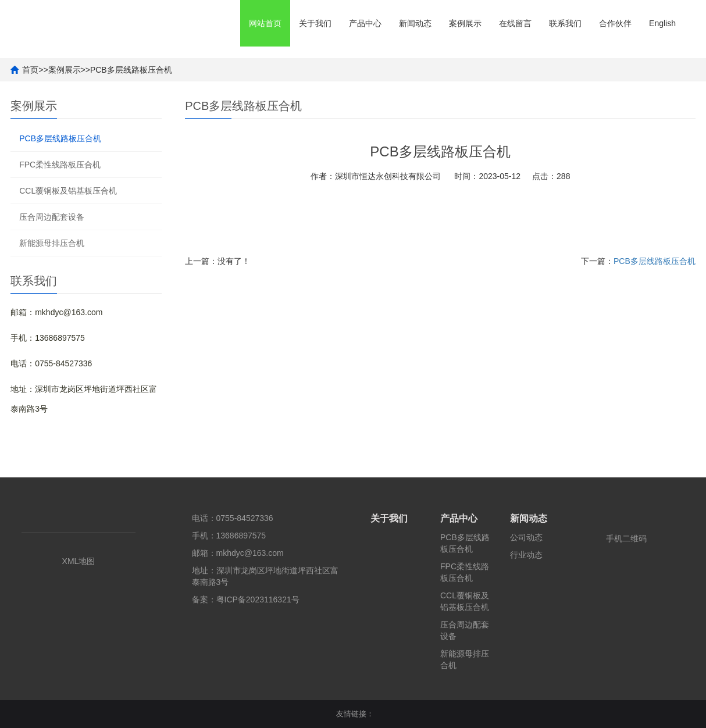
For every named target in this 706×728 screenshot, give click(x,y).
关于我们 (315, 23)
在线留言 (515, 23)
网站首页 (265, 23)
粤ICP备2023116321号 (258, 599)
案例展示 (465, 23)
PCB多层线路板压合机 (131, 70)
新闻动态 (415, 23)
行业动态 (526, 555)
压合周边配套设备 (52, 217)
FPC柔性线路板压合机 (60, 165)
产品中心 (365, 23)
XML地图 (79, 561)
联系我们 (565, 23)
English (662, 23)
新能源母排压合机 (52, 243)
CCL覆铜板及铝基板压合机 (68, 191)
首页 (30, 70)
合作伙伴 (615, 23)
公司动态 (526, 537)
